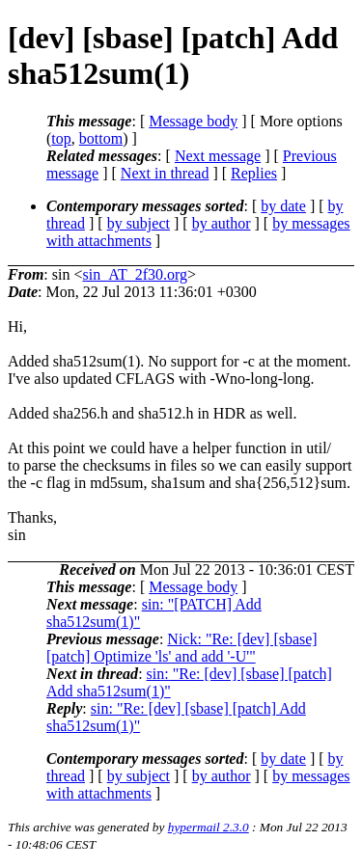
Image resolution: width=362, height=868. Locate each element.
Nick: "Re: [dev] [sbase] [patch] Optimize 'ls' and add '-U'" (182, 648)
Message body (193, 121)
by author (222, 223)
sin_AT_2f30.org (135, 274)
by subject (139, 223)
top (61, 138)
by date (283, 206)
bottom (101, 138)
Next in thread (165, 173)
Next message (218, 156)
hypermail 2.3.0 (209, 827)
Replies (254, 173)
